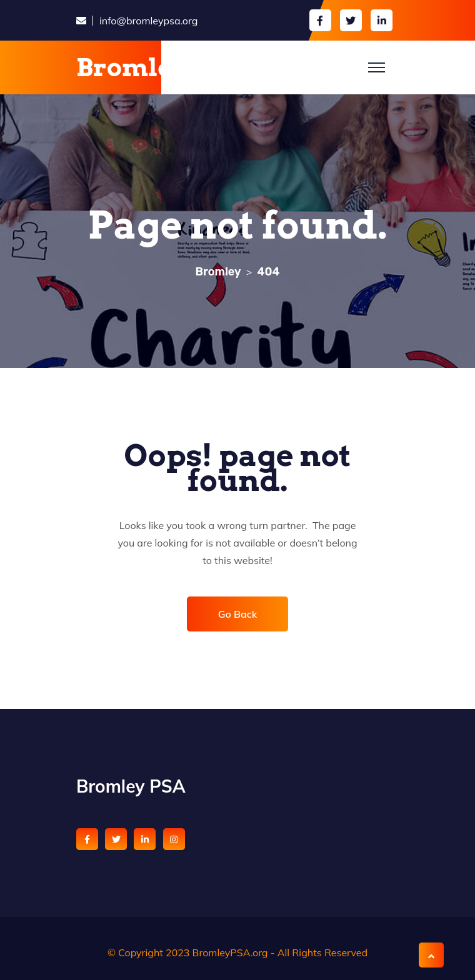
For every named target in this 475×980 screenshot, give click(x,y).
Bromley (132, 67)
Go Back (238, 614)
